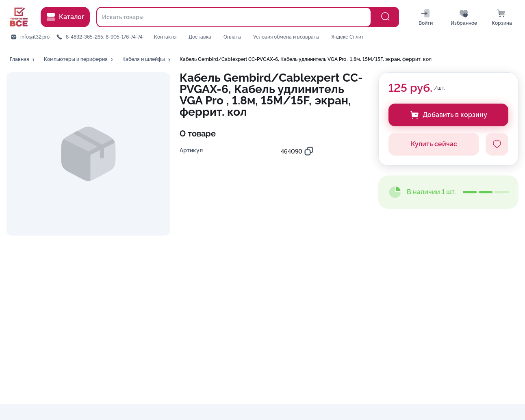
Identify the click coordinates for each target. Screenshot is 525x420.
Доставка (200, 37)
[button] (23, 60)
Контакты (165, 37)
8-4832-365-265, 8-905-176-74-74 (104, 37)
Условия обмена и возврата (286, 37)
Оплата (232, 37)
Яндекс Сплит (347, 37)
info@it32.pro (35, 37)
